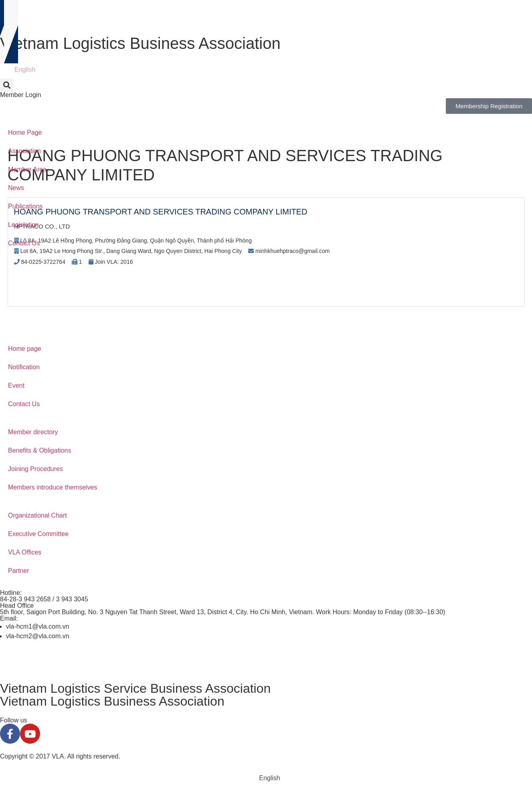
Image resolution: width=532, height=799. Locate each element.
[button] (7, 85)
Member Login (20, 95)
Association (24, 151)
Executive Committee (38, 534)
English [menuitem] (25, 70)
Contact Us (24, 243)
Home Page (25, 132)
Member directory (33, 432)
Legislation (23, 225)
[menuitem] (21, 70)
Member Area (27, 169)
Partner (18, 571)
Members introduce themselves (53, 487)
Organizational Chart (37, 515)
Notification (24, 367)
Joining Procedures (35, 469)
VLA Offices (25, 552)
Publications (25, 206)
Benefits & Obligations (39, 450)
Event (16, 385)
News (16, 188)
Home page (25, 349)
